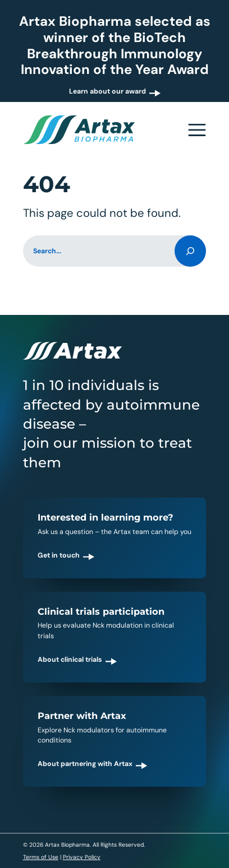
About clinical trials (70, 660)
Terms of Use (41, 857)
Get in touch (59, 555)
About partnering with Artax (85, 764)
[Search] (190, 251)
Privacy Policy (82, 857)
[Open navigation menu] (197, 129)
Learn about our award (107, 91)
